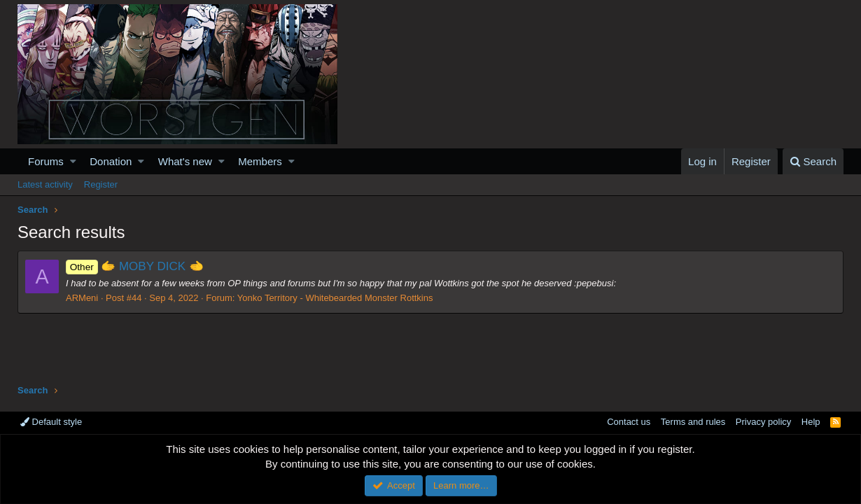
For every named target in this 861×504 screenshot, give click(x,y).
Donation (111, 161)
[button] (73, 161)
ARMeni (82, 298)
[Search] (813, 161)
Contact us (629, 422)
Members (260, 161)
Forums (46, 161)
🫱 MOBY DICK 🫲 (135, 266)
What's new (185, 161)
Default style (51, 422)
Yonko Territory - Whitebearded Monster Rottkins (335, 298)
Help (811, 422)
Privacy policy (763, 422)
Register (101, 184)
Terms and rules (693, 422)
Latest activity (45, 184)
